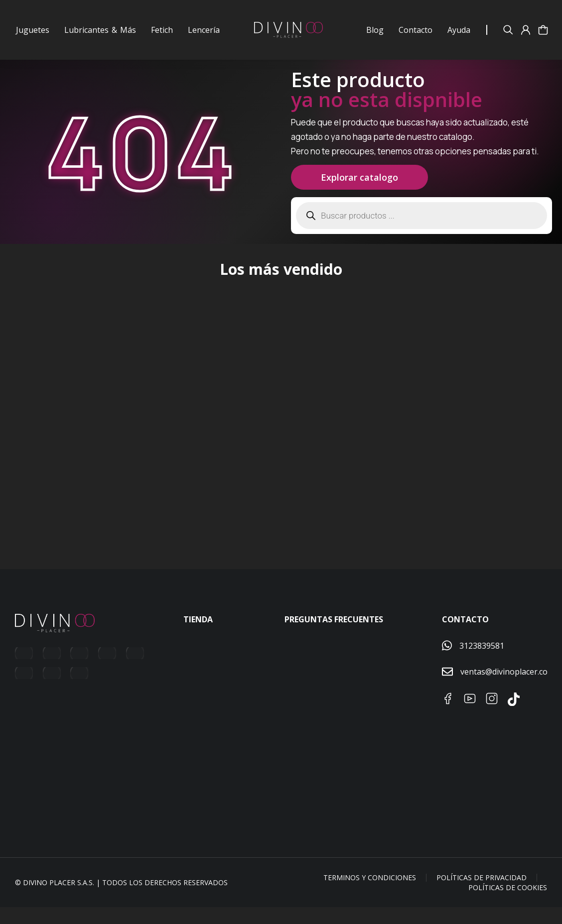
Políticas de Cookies (508, 904)
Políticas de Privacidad (482, 894)
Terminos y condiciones (370, 894)
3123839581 (482, 662)
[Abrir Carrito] (543, 30)
